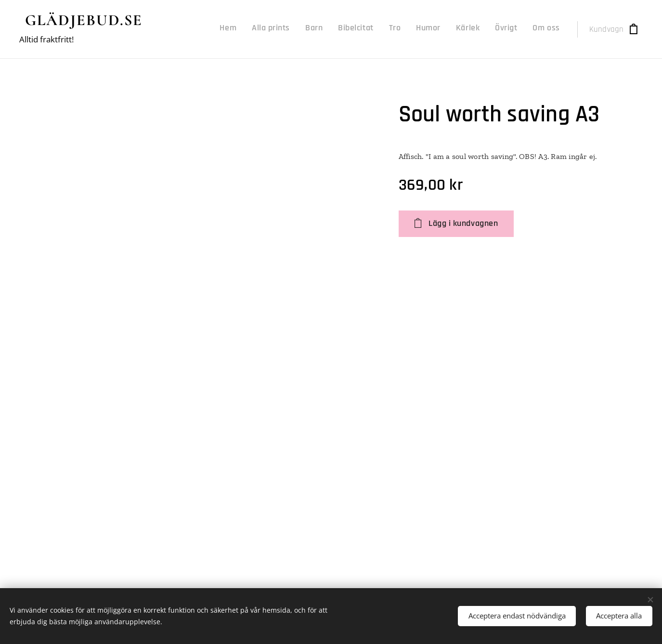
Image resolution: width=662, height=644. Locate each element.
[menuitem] (433, 29)
